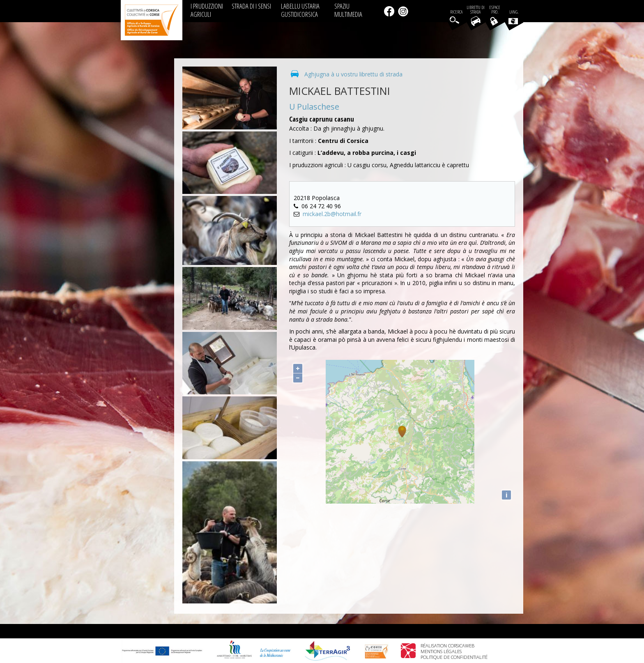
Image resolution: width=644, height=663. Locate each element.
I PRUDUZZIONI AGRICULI (207, 10)
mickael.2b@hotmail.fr (332, 214)
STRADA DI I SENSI (251, 6)
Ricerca (456, 12)
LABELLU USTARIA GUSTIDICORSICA (300, 10)
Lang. (513, 17)
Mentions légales (441, 651)
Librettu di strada (476, 10)
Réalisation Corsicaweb (447, 646)
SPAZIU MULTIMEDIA (348, 10)
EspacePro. (495, 10)
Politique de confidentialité (454, 657)
